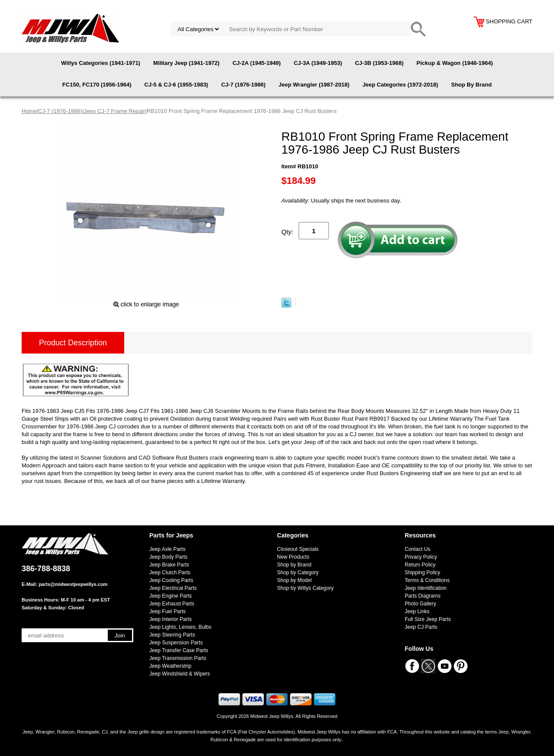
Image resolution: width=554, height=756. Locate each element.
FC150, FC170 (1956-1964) (97, 85)
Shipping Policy (422, 573)
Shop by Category (298, 573)
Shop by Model (294, 580)
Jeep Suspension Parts (176, 643)
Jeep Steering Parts (172, 635)
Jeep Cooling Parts (171, 580)
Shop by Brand (294, 565)
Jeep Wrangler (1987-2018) (314, 85)
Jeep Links (417, 611)
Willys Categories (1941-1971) (101, 63)
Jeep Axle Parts (167, 549)
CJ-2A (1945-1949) (257, 63)
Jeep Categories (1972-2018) (400, 85)
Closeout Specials (298, 549)
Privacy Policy (421, 557)
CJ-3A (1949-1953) (318, 63)
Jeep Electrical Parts (173, 588)
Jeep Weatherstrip (170, 666)
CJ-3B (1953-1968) (379, 63)
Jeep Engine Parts (171, 596)
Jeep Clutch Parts (170, 573)
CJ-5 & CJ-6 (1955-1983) (176, 85)
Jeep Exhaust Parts (172, 604)
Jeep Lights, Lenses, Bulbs (180, 627)
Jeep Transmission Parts (178, 658)
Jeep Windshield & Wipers (180, 674)
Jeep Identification (426, 588)
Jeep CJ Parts (421, 627)
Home (29, 111)
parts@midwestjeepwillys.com (73, 584)
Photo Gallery (420, 604)
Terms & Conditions (427, 580)
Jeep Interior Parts (171, 619)
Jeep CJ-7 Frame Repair (114, 111)
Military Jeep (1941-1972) (186, 63)
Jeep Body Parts (168, 557)
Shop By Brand (471, 85)
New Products (293, 557)
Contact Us (417, 549)
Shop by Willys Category (305, 588)
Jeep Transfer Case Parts (179, 650)
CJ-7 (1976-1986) (243, 85)
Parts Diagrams (423, 596)
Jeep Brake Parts (169, 565)
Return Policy (420, 565)
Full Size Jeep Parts (428, 619)
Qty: (287, 232)
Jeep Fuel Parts (167, 611)
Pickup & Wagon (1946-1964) (455, 63)
